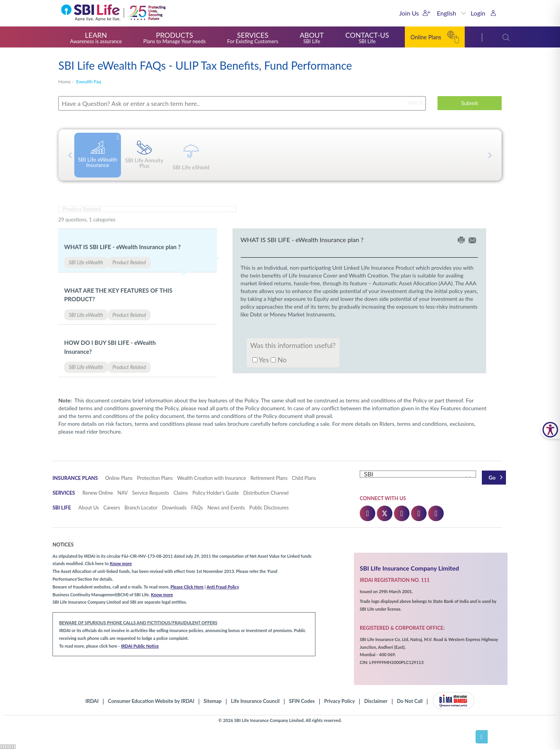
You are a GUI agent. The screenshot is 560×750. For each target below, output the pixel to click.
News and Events (226, 508)
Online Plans (119, 478)
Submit (470, 103)
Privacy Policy (339, 701)
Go (492, 477)
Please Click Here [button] (187, 587)
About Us (89, 508)
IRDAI (92, 701)
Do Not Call (409, 701)
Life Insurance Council (255, 701)
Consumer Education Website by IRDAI (151, 701)
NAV (122, 493)
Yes (261, 360)
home (65, 82)
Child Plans (304, 478)
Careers (112, 508)
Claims (181, 493)
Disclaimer (376, 701)
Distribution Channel (266, 493)
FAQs (197, 508)
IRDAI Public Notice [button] (140, 646)
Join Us (409, 13)
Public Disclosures (269, 508)
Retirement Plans (269, 478)
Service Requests (151, 493)
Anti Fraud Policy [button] (223, 587)
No (279, 360)
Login (478, 13)
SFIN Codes (302, 701)
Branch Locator (141, 508)
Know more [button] (121, 563)
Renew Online (98, 493)
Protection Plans (155, 478)
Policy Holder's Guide (216, 493)
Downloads (174, 508)
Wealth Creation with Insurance (211, 478)
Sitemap (213, 701)
